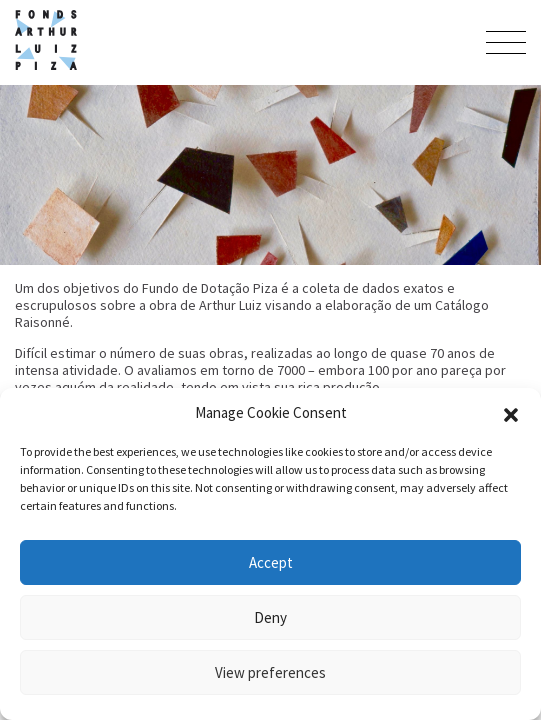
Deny (270, 617)
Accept (271, 562)
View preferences (270, 672)
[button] (511, 413)
